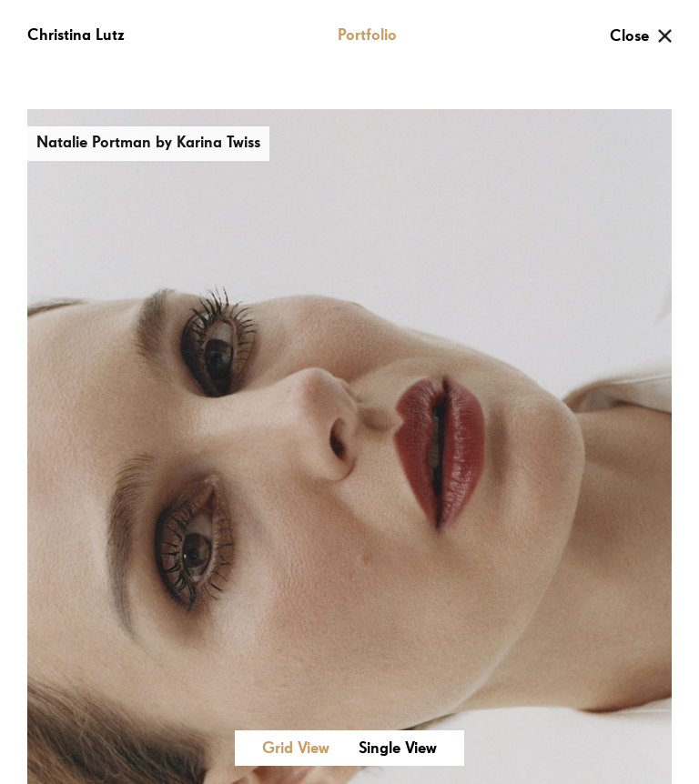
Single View (398, 749)
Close (629, 36)
